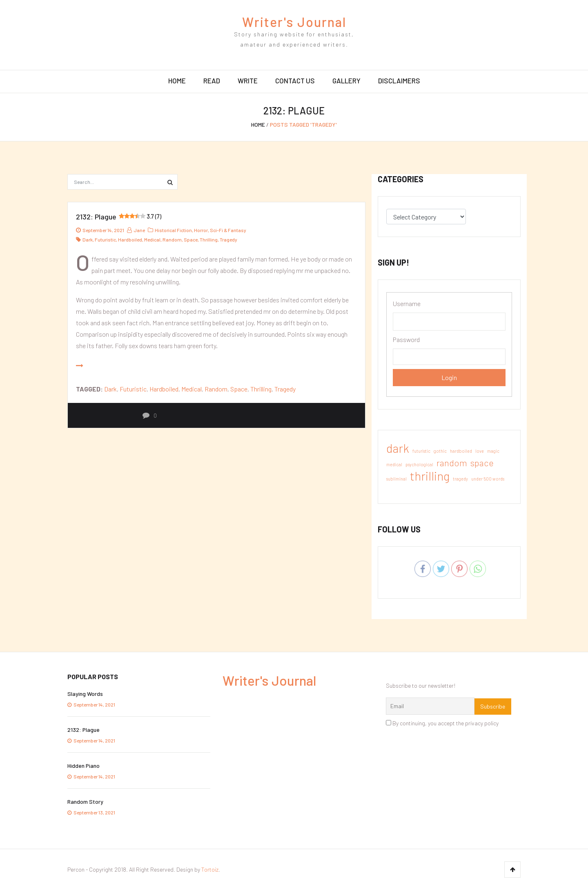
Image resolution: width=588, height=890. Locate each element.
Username (407, 303)
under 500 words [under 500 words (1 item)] (488, 479)
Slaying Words (85, 694)
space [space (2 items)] (482, 463)
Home (177, 81)
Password (406, 339)
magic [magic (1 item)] (493, 451)
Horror (201, 230)
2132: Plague (119, 217)
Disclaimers (399, 81)
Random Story (85, 802)
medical (152, 239)
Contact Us (295, 81)
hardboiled (130, 239)
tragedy (228, 239)
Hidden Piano (84, 766)
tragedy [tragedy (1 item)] (460, 479)
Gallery (346, 81)
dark (88, 239)
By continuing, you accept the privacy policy (442, 723)
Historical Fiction (173, 230)
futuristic (105, 239)
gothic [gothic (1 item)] (440, 451)
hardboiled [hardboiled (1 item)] (461, 451)
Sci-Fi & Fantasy (228, 230)
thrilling (209, 239)
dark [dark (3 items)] (398, 448)
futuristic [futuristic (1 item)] (421, 451)
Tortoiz (210, 869)
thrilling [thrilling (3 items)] (430, 476)
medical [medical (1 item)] (394, 464)
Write (248, 81)
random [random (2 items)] (452, 463)
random (172, 239)
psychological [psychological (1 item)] (419, 464)
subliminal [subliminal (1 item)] (396, 479)
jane (136, 230)
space (191, 239)
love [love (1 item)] (480, 451)
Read (212, 81)
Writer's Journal (294, 22)
